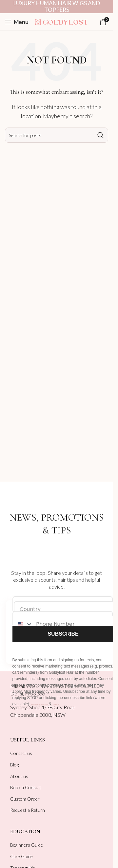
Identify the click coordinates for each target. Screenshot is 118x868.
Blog (14, 765)
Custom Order (25, 799)
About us (19, 776)
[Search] (57, 135)
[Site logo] (61, 21)
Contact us (21, 753)
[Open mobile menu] (17, 22)
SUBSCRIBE (63, 634)
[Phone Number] (73, 624)
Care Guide (21, 856)
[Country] (64, 609)
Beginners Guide (27, 845)
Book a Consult (26, 787)
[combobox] (23, 624)
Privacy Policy (40, 704)
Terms (56, 704)
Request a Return (28, 810)
